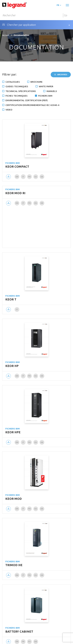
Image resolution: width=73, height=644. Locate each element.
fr (59, 5)
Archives (61, 74)
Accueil (6, 35)
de (42, 177)
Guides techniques (17, 86)
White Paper (46, 86)
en (17, 177)
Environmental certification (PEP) (27, 100)
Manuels (52, 91)
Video (9, 110)
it (23, 177)
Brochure (36, 82)
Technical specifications (21, 91)
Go (66, 15)
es (36, 177)
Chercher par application (19, 25)
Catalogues (13, 82)
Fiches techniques (17, 96)
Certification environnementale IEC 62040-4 (32, 105)
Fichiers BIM (45, 96)
